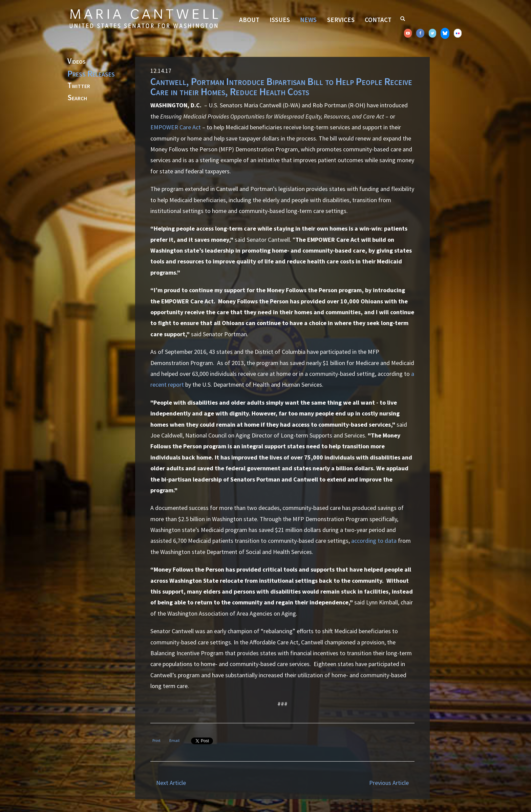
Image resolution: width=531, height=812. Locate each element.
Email (174, 740)
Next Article (171, 783)
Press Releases (91, 73)
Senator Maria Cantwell (144, 18)
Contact (378, 20)
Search (77, 98)
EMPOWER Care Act (176, 127)
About (249, 20)
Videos (77, 61)
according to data (374, 541)
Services (341, 20)
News (308, 20)
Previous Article (389, 783)
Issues (280, 20)
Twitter (79, 86)
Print (156, 740)
